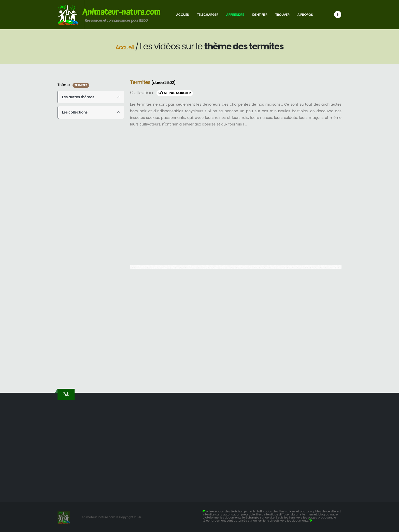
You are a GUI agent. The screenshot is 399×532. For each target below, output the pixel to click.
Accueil (183, 15)
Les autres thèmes (78, 97)
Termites (81, 85)
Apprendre (235, 15)
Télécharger (208, 15)
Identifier (260, 15)
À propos (305, 15)
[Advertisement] (243, 318)
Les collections (75, 112)
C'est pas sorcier (175, 93)
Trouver (282, 15)
